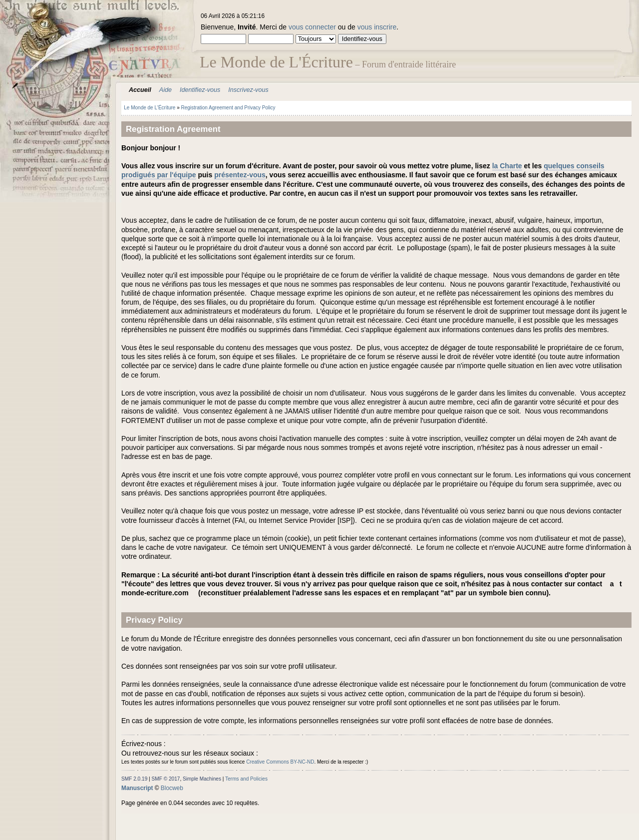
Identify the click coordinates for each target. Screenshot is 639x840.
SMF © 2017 (166, 779)
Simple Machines (202, 779)
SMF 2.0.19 (134, 779)
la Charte (507, 166)
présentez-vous (240, 175)
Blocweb (172, 788)
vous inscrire (377, 27)
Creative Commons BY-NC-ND (280, 762)
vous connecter (312, 27)
